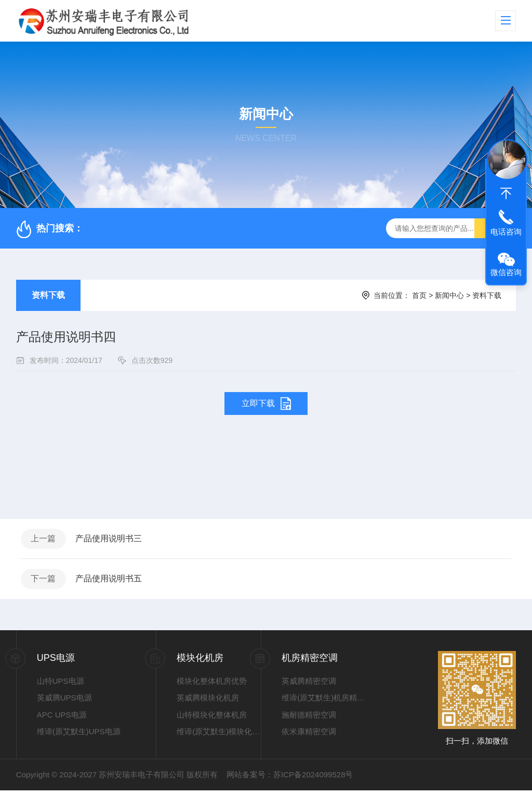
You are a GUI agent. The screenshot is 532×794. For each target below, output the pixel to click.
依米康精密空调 (309, 736)
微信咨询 (506, 272)
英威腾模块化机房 (208, 702)
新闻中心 (449, 295)
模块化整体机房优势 (212, 685)
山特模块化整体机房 (212, 718)
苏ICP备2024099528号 (313, 778)
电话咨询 (506, 232)
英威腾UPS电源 (64, 702)
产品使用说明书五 (111, 582)
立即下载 (258, 403)
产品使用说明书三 (111, 539)
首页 (419, 295)
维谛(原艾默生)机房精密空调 (324, 702)
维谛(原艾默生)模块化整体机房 (219, 736)
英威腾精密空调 (309, 685)
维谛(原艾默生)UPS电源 (79, 736)
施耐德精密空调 (309, 718)
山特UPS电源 (61, 685)
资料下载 (48, 295)
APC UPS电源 (62, 718)
